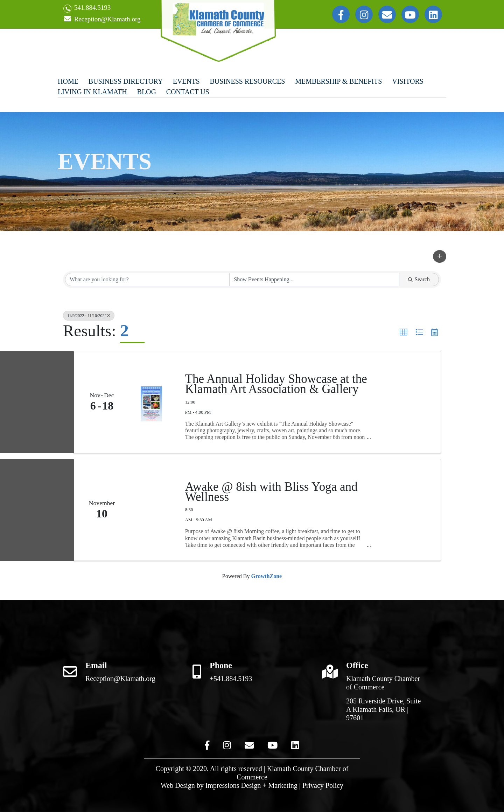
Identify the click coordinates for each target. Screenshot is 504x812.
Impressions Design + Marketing (251, 785)
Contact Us (188, 92)
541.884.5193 (87, 8)
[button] (440, 256)
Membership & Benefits (338, 81)
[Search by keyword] (147, 280)
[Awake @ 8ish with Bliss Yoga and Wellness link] (151, 510)
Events (186, 81)
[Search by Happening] (314, 280)
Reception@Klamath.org (102, 19)
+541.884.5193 (231, 679)
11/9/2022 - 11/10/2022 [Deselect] (89, 316)
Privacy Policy (323, 785)
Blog (147, 92)
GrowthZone (266, 576)
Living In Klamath (92, 92)
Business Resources (247, 81)
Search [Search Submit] (419, 279)
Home (68, 81)
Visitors (408, 81)
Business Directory (126, 81)
